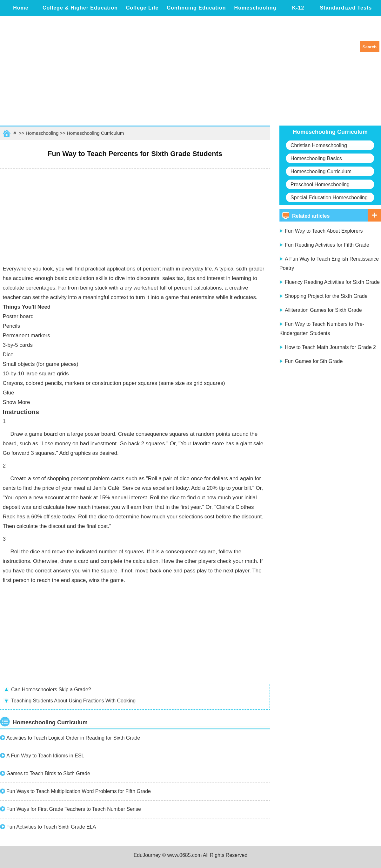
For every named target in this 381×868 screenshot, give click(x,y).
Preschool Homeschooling (320, 185)
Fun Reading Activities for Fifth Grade (327, 245)
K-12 (298, 8)
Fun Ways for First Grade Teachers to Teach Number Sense (74, 809)
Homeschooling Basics (316, 158)
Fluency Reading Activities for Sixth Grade (332, 282)
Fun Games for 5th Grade (314, 361)
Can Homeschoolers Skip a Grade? (51, 690)
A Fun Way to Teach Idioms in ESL (45, 756)
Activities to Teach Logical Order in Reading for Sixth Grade (73, 738)
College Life (142, 8)
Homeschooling (255, 8)
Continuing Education (196, 8)
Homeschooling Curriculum (95, 133)
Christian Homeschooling (319, 145)
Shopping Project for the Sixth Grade (326, 296)
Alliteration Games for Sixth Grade (323, 310)
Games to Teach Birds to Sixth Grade (48, 773)
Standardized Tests (346, 8)
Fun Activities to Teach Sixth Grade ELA (51, 827)
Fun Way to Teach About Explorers (324, 231)
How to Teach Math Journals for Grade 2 (330, 347)
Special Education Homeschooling (329, 198)
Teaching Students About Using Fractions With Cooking (73, 701)
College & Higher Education (80, 8)
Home (21, 8)
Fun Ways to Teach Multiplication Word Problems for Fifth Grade (79, 791)
